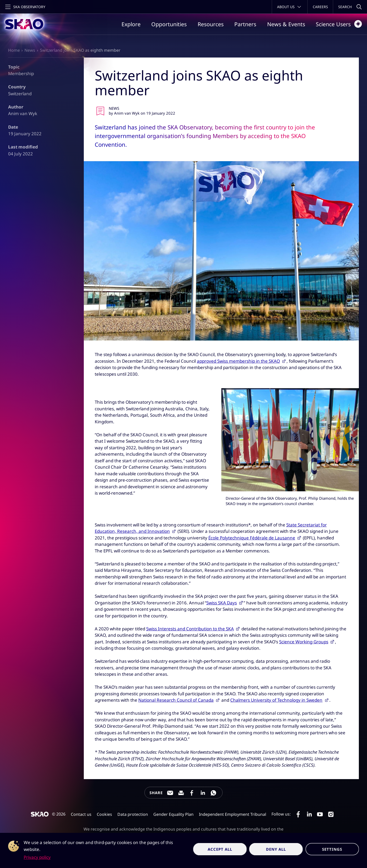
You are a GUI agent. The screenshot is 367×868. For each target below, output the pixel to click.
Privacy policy (37, 857)
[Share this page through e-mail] (170, 793)
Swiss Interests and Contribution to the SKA (190, 629)
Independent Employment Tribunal (233, 814)
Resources (211, 24)
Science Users (339, 24)
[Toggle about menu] (290, 7)
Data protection (133, 814)
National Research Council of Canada (176, 700)
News (30, 50)
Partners (245, 24)
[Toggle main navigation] (25, 7)
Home (14, 50)
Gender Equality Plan (173, 814)
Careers (320, 7)
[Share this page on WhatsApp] (213, 793)
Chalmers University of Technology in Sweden (276, 700)
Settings (332, 849)
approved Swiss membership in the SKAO (238, 361)
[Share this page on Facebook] (192, 793)
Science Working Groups (304, 642)
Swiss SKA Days (222, 603)
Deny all (276, 849)
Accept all (220, 849)
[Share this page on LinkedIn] (203, 793)
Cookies (104, 814)
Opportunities (169, 24)
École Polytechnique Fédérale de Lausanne (252, 538)
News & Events (286, 24)
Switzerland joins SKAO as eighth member (80, 50)
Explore (131, 24)
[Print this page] (181, 793)
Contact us (81, 814)
